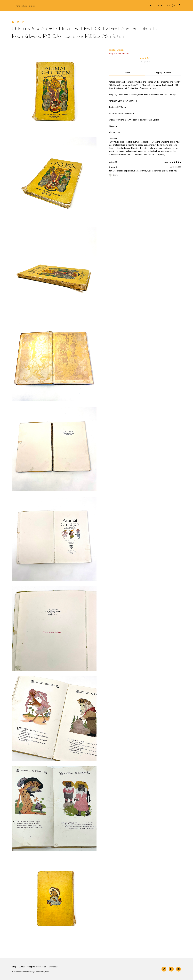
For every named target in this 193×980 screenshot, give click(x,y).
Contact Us (54, 967)
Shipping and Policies (37, 967)
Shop (151, 5)
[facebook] (171, 969)
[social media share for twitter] (18, 22)
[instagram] (178, 969)
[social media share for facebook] (13, 22)
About (160, 5)
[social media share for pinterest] (23, 22)
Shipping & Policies (163, 73)
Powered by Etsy (42, 972)
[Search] (180, 6)
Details (127, 73)
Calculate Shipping (117, 50)
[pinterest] (164, 969)
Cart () (171, 5)
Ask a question (145, 62)
